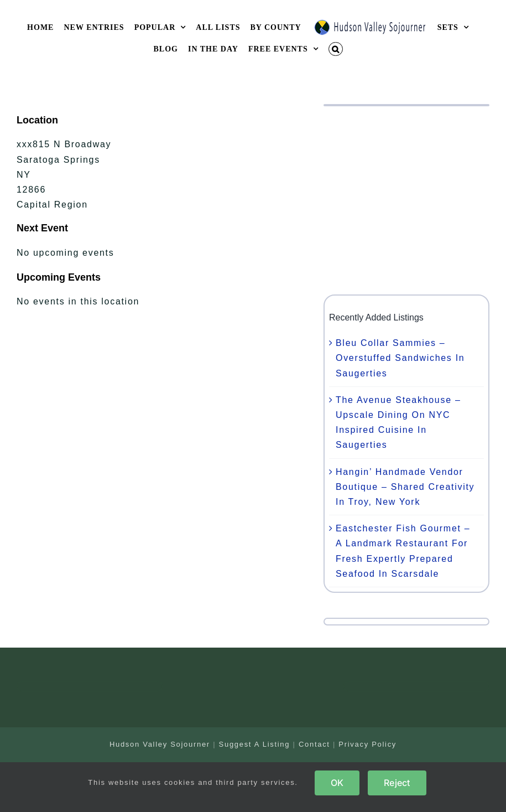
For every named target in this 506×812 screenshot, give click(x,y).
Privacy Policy (367, 744)
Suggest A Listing (255, 744)
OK (337, 783)
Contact (314, 744)
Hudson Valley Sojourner (160, 744)
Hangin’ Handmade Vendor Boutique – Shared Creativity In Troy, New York (405, 487)
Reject (397, 783)
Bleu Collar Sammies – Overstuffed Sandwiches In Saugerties (400, 358)
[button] (336, 49)
